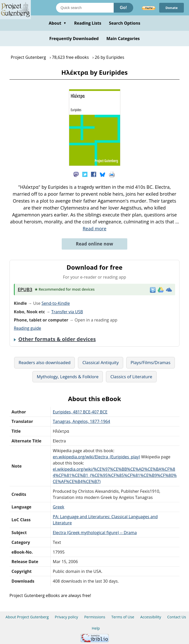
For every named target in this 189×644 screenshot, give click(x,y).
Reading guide (28, 328)
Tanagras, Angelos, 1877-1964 (81, 421)
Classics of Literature (131, 377)
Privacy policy (66, 617)
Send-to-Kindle (56, 303)
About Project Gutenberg (27, 617)
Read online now (94, 244)
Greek (58, 507)
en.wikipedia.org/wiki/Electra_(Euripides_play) (96, 457)
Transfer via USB (67, 312)
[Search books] (85, 8)
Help (96, 628)
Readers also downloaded (44, 362)
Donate (172, 8)
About (57, 23)
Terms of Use (123, 617)
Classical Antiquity (100, 362)
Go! (123, 8)
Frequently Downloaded (74, 39)
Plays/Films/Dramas (151, 362)
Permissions (95, 617)
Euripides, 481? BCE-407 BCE (80, 412)
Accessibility (151, 617)
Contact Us (177, 617)
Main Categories (123, 39)
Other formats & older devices (57, 339)
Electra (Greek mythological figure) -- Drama (95, 533)
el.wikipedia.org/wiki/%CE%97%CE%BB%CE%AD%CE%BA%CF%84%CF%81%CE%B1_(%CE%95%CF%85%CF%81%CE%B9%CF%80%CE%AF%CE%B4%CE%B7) (115, 475)
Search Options (125, 23)
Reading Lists (88, 23)
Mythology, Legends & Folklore (68, 377)
